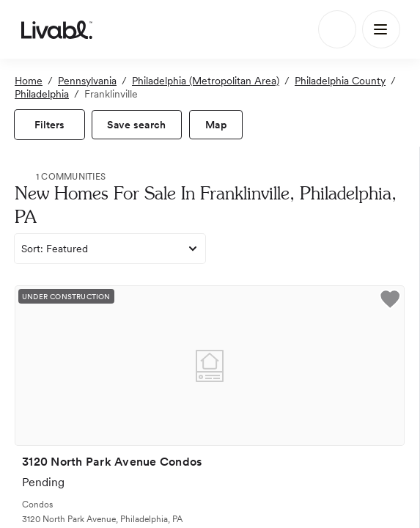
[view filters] (49, 125)
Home (29, 81)
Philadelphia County (340, 81)
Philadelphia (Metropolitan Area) (206, 81)
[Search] (337, 29)
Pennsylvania (87, 81)
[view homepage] (57, 29)
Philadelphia (42, 94)
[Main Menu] (381, 29)
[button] (390, 301)
